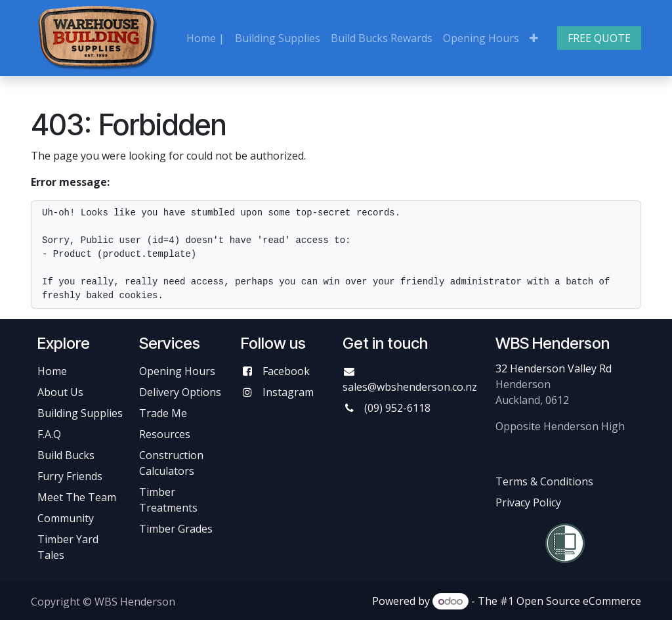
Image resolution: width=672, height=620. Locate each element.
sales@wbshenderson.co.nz (410, 387)
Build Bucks (66, 455)
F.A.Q (49, 434)
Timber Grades (176, 529)
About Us (60, 392)
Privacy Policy (528, 502)
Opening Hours (177, 371)
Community (66, 518)
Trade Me (163, 413)
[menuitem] (205, 38)
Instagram (288, 392)
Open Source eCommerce (579, 601)
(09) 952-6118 (397, 408)
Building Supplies (80, 413)
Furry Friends (71, 476)
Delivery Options (180, 392)
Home (52, 371)
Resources (165, 434)
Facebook (286, 371)
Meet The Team (77, 497)
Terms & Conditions (544, 481)
